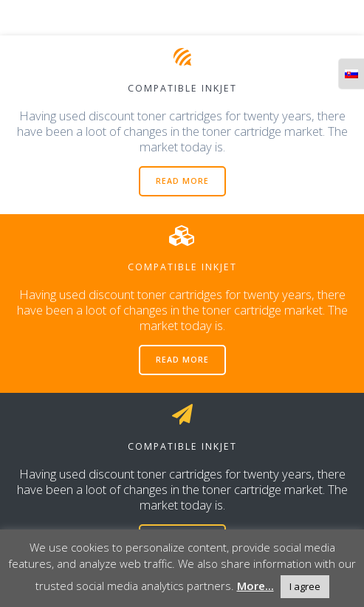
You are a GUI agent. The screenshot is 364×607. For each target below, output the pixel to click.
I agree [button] (305, 586)
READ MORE (182, 181)
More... (255, 586)
